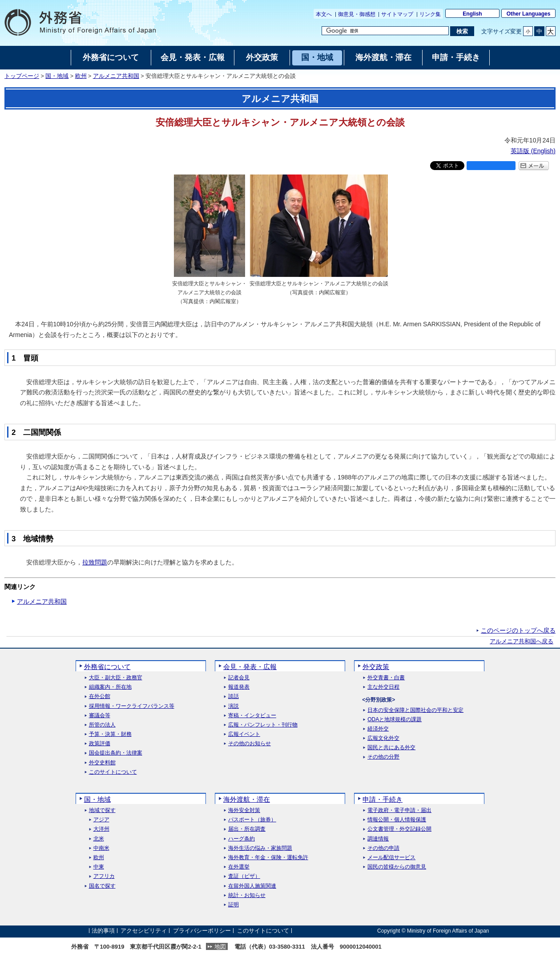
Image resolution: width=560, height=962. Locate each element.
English (472, 14)
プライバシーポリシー (202, 931)
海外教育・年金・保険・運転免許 (268, 858)
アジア (101, 820)
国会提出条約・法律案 (116, 753)
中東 (99, 867)
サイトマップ (397, 14)
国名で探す (102, 886)
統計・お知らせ (247, 895)
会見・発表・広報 (250, 667)
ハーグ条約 (242, 839)
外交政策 (376, 667)
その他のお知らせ (250, 744)
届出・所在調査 (247, 829)
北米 (99, 839)
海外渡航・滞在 (247, 799)
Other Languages (529, 14)
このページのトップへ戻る (518, 630)
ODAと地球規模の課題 (395, 720)
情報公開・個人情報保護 (397, 820)
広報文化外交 (383, 738)
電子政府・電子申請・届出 (399, 810)
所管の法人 (102, 725)
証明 (234, 905)
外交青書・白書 (386, 678)
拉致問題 (95, 562)
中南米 (101, 848)
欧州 (81, 76)
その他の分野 (383, 757)
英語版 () (533, 151)
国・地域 (57, 76)
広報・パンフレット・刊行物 (263, 725)
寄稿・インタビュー (252, 716)
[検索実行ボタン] (462, 31)
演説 (234, 706)
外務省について (107, 667)
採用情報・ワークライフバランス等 (132, 706)
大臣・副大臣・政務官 (116, 678)
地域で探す (102, 810)
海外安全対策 (244, 810)
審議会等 (100, 716)
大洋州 (101, 829)
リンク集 (430, 14)
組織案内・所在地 (110, 687)
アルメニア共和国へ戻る (522, 641)
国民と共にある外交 (391, 748)
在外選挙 (239, 867)
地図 (220, 947)
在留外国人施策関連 (252, 886)
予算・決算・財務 (110, 734)
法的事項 (103, 931)
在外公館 (100, 696)
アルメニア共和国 (116, 76)
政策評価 (100, 744)
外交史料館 (102, 763)
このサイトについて (113, 772)
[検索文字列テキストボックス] (385, 31)
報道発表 (239, 687)
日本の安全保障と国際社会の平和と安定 (415, 710)
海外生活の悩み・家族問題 (260, 848)
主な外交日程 (383, 687)
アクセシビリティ (144, 931)
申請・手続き (383, 799)
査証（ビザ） (244, 876)
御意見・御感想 (357, 14)
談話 (234, 696)
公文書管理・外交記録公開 (399, 829)
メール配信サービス (391, 858)
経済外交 (378, 729)
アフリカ (104, 876)
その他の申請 (383, 848)
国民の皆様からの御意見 (397, 867)
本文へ (324, 14)
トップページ (22, 76)
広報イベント (244, 734)
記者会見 (239, 678)
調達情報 (378, 839)
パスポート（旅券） (252, 820)
